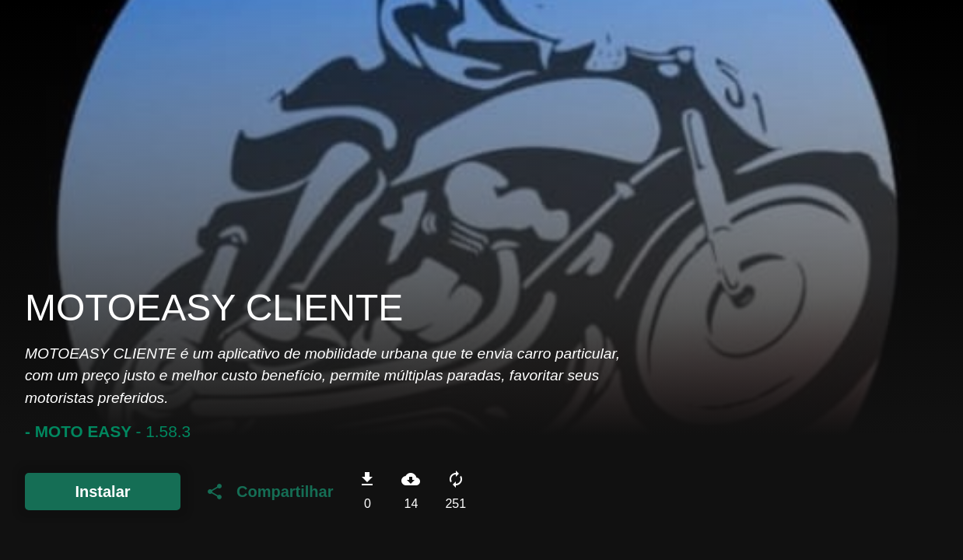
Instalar (102, 492)
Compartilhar (269, 492)
